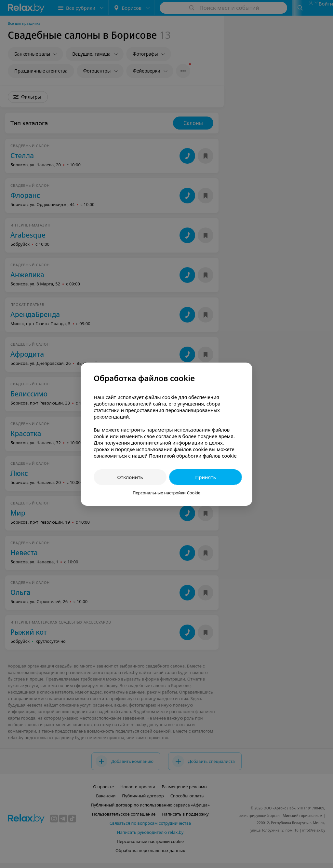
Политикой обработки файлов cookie (193, 456)
